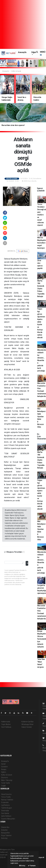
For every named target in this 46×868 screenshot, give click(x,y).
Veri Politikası (6, 727)
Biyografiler (6, 833)
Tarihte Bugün (7, 808)
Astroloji (4, 838)
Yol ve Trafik (6, 797)
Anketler (4, 830)
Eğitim (4, 772)
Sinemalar (5, 811)
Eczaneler (5, 802)
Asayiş (4, 769)
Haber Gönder (27, 727)
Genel (3, 764)
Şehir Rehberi (6, 816)
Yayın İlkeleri (6, 724)
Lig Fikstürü (5, 805)
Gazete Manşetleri (8, 819)
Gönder (27, 563)
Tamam (32, 866)
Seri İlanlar (5, 813)
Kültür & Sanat (16, 71)
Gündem (4, 767)
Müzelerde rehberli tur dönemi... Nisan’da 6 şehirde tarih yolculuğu (42, 360)
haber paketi (5, 860)
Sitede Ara (5, 827)
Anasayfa (22, 52)
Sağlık (3, 786)
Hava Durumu (6, 794)
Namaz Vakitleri (7, 800)
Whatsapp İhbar (27, 724)
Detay (22, 866)
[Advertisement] (23, 24)
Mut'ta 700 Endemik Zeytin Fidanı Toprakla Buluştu (41, 289)
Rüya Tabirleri (6, 835)
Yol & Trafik (6, 783)
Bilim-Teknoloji (7, 780)
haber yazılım (5, 863)
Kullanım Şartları (28, 722)
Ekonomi (5, 778)
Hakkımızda (6, 722)
